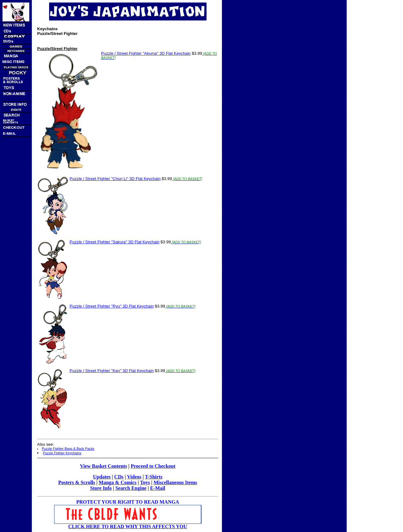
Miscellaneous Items (175, 482)
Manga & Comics (118, 482)
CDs (119, 477)
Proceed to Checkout (153, 466)
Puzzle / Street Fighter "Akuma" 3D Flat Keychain (146, 53)
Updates (102, 477)
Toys (145, 482)
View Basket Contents (104, 466)
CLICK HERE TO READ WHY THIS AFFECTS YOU (128, 526)
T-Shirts (153, 477)
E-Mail (158, 488)
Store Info (101, 488)
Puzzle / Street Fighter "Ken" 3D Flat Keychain (112, 371)
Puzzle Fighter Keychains (62, 453)
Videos (134, 477)
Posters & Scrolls (77, 482)
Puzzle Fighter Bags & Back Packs (68, 449)
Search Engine (131, 488)
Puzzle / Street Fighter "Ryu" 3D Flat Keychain (112, 306)
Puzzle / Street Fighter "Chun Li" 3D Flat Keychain (115, 179)
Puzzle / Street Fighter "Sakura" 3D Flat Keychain (114, 242)
